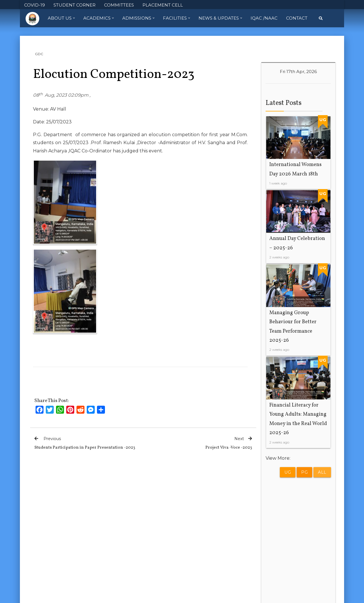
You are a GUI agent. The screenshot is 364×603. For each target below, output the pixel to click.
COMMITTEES (119, 5)
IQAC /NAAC (264, 18)
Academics (99, 18)
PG (304, 472)
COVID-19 (35, 5)
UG (288, 472)
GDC (39, 54)
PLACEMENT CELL (163, 5)
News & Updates (220, 18)
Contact (297, 18)
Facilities (176, 18)
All (322, 472)
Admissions (138, 18)
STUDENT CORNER (75, 5)
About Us (61, 18)
